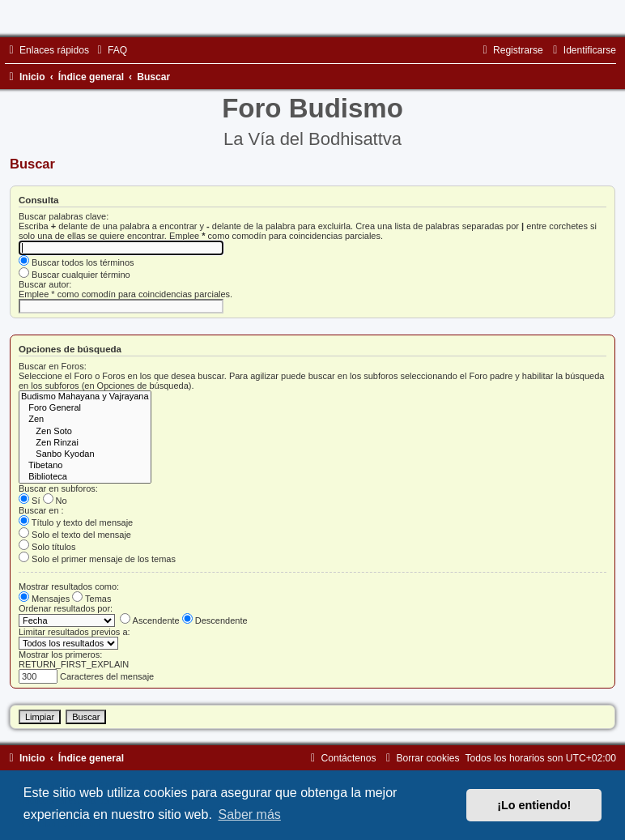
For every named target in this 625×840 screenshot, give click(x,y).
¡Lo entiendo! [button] (534, 805)
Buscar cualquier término (74, 275)
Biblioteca (85, 477)
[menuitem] (110, 50)
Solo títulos (47, 547)
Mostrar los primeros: (60, 655)
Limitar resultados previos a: (74, 632)
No (55, 501)
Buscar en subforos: (58, 488)
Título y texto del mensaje (76, 522)
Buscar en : (41, 510)
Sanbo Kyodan (85, 454)
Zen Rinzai (85, 443)
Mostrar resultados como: (69, 586)
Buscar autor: (45, 284)
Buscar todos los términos (77, 262)
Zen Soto (85, 432)
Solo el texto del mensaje (75, 535)
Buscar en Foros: (53, 366)
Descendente (215, 620)
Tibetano (85, 466)
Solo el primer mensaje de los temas (97, 559)
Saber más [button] (249, 814)
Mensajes (44, 599)
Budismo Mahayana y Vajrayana (85, 397)
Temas (91, 599)
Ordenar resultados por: (66, 608)
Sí (29, 501)
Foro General (85, 408)
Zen (85, 420)
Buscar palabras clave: (64, 216)
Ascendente (150, 620)
